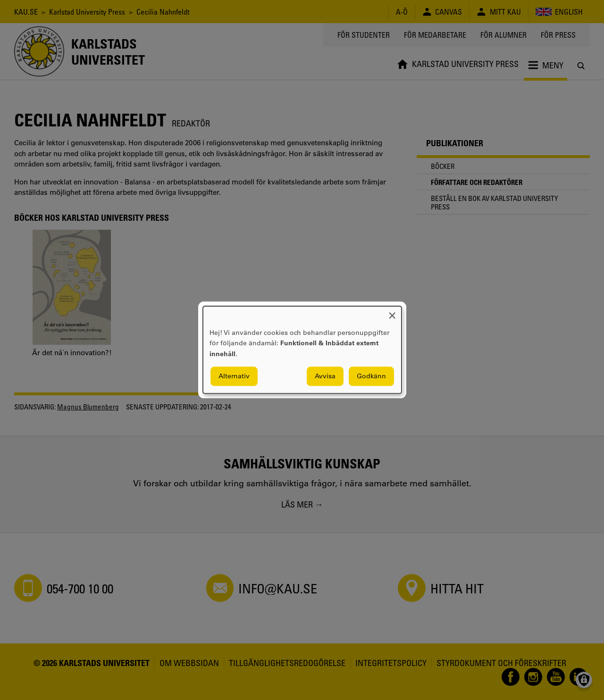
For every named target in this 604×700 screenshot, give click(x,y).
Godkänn (371, 376)
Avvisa (325, 376)
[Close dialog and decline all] (392, 312)
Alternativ (234, 376)
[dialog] (302, 350)
